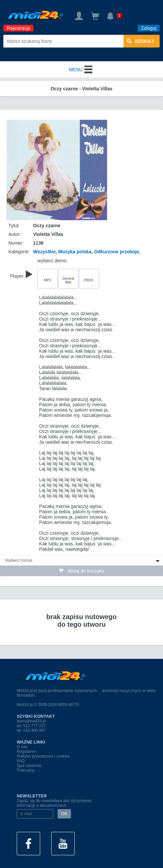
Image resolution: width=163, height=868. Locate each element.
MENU (81, 70)
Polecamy (26, 770)
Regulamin (26, 752)
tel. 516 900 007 (31, 730)
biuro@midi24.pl (31, 721)
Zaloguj (149, 28)
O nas (22, 747)
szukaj (140, 41)
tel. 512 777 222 (31, 726)
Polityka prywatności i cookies (43, 756)
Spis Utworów (29, 766)
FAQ (21, 761)
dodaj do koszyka (81, 571)
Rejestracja (18, 28)
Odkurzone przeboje (117, 252)
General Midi (68, 280)
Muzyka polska (75, 252)
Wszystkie (45, 252)
